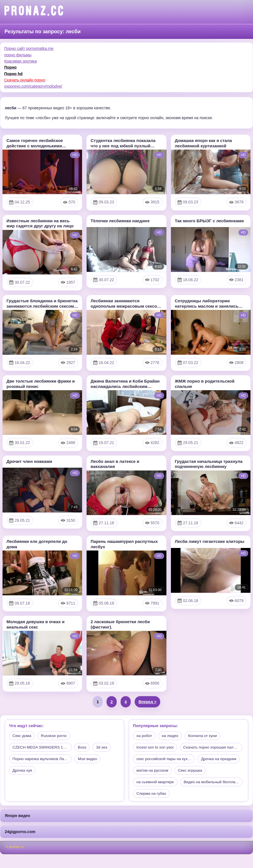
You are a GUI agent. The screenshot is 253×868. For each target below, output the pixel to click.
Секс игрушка (192, 783)
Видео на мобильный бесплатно (166, 807)
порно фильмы (18, 55)
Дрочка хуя (23, 772)
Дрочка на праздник (221, 772)
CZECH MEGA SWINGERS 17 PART (45, 748)
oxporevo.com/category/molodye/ (33, 86)
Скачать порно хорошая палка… (166, 760)
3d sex (108, 748)
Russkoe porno (55, 736)
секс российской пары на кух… (165, 772)
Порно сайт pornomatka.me (29, 48)
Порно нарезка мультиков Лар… (42, 760)
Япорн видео (17, 829)
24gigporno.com (20, 845)
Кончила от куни (205, 736)
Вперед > (148, 702)
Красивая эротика (21, 61)
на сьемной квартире (156, 795)
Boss (87, 748)
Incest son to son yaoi (156, 748)
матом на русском (153, 783)
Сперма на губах (221, 807)
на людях (171, 736)
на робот (145, 736)
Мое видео (92, 760)
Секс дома (22, 736)
